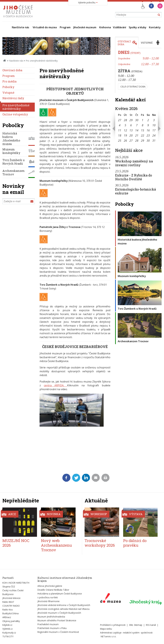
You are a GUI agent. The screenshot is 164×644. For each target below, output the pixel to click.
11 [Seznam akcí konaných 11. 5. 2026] (120, 130)
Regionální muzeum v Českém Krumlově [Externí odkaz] (58, 632)
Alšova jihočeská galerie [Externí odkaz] (50, 586)
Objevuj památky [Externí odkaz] (11, 621)
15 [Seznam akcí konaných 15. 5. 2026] (143, 130)
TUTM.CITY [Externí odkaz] (8, 636)
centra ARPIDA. (55, 385)
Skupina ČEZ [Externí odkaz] (9, 587)
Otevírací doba (12, 70)
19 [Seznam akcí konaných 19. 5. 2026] (125, 135)
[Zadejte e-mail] (19, 201)
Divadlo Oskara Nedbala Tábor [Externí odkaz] (53, 590)
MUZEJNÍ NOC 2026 (16, 543)
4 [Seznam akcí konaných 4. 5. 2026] (120, 125)
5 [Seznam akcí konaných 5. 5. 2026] (125, 125)
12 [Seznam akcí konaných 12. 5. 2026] (125, 130)
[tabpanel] (138, 71)
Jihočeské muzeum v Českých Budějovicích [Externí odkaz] (59, 613)
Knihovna (105, 27)
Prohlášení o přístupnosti (113, 625)
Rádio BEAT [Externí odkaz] (8, 602)
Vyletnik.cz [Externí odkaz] (8, 629)
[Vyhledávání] (138, 15)
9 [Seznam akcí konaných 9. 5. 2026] (148, 125)
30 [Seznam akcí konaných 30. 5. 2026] (148, 141)
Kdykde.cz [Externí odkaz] (7, 625)
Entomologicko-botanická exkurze (135, 191)
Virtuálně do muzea (45, 27)
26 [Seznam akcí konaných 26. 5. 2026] (125, 141)
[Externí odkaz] (110, 599)
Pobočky (8, 87)
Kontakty (155, 27)
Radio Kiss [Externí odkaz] (8, 610)
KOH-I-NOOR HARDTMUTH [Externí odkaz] (16, 583)
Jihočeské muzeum (85, 27)
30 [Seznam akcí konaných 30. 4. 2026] (137, 120)
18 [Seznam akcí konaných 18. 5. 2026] (120, 135)
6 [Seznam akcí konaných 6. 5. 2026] (131, 125)
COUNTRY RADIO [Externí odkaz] (11, 606)
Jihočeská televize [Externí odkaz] (11, 598)
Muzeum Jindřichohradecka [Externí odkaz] (51, 617)
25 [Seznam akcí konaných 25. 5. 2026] (120, 141)
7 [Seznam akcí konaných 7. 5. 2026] (137, 125)
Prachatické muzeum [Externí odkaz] (48, 624)
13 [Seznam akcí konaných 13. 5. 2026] (131, 130)
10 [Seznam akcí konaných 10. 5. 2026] (154, 125)
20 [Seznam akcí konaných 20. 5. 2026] (131, 135)
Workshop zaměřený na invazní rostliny (134, 163)
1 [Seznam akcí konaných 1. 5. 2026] (143, 120)
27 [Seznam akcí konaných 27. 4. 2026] (120, 120)
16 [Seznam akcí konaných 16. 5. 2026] (148, 130)
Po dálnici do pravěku (135, 543)
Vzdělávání (119, 27)
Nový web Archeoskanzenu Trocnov (56, 545)
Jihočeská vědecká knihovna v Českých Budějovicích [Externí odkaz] (64, 605)
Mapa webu (106, 629)
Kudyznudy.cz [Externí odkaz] (9, 633)
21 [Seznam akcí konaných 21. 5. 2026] (137, 135)
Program (65, 27)
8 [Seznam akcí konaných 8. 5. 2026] (143, 125)
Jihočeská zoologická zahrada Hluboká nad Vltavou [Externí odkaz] (64, 609)
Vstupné (8, 93)
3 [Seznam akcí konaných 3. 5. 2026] (154, 120)
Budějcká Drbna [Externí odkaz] (10, 613)
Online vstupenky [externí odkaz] (15, 114)
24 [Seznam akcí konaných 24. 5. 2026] (154, 135)
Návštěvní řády (13, 98)
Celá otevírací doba (133, 87)
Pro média (9, 81)
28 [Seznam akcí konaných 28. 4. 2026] (125, 120)
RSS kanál (151, 625)
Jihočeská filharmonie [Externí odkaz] (49, 601)
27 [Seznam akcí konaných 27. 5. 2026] (131, 141)
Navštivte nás (20, 27)
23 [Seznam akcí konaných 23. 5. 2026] (148, 135)
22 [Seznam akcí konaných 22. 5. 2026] (143, 135)
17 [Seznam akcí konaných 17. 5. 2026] (154, 130)
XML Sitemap (136, 625)
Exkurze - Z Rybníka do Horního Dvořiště (134, 177)
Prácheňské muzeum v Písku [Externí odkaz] (52, 628)
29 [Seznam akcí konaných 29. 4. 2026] (131, 120)
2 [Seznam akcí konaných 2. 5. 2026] (148, 120)
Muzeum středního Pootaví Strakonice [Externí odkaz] (57, 620)
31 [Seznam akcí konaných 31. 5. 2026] (154, 141)
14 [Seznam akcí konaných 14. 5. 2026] (137, 130)
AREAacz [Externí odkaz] (7, 617)
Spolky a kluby (138, 27)
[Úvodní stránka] (19, 18)
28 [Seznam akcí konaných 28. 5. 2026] (137, 141)
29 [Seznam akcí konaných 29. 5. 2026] (143, 141)
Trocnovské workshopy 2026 (100, 543)
